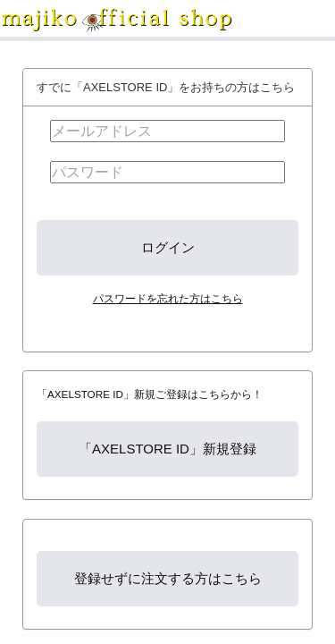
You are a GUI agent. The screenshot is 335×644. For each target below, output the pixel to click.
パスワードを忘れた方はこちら (168, 298)
